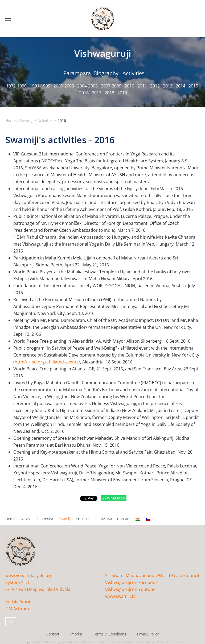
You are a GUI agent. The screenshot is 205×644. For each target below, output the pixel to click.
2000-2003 (64, 86)
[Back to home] (102, 19)
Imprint (76, 634)
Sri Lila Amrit (18, 602)
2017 (97, 93)
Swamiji (64, 519)
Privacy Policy (148, 634)
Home (10, 519)
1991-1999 (40, 86)
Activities (134, 73)
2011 (142, 86)
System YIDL (18, 582)
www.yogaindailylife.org (29, 575)
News (25, 519)
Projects (83, 519)
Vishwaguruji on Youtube (130, 589)
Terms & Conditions (110, 634)
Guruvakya (103, 519)
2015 (193, 86)
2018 (109, 93)
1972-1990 (16, 86)
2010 (129, 86)
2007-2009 (111, 86)
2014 (181, 86)
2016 (84, 93)
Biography (106, 73)
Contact (124, 519)
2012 (155, 86)
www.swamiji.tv (120, 596)
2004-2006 (87, 86)
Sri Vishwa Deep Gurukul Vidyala (38, 589)
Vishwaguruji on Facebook (131, 582)
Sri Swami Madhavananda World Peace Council (152, 575)
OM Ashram (17, 609)
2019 (122, 93)
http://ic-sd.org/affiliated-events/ (47, 362)
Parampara (77, 73)
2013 (168, 86)
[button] (8, 19)
